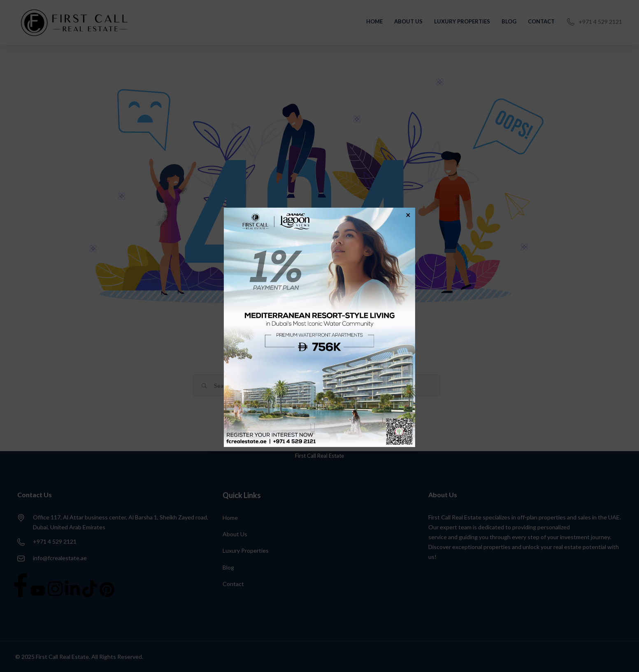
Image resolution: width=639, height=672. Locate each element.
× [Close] (408, 214)
